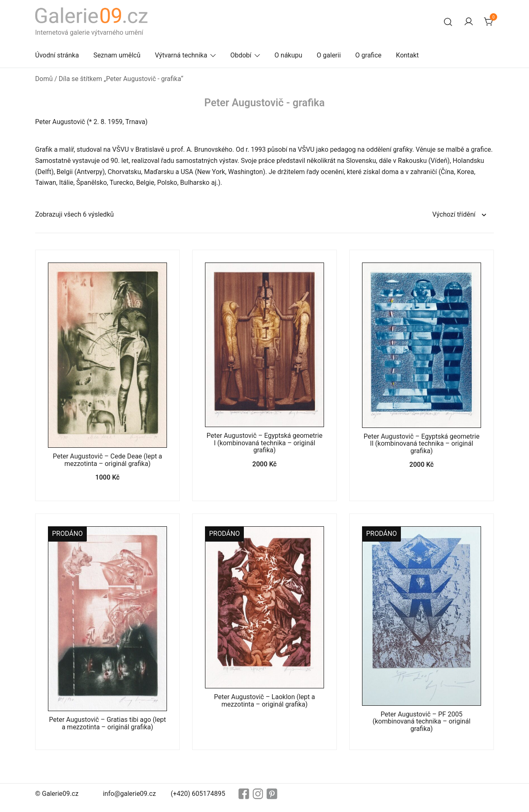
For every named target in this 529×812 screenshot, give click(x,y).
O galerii (329, 55)
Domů (44, 79)
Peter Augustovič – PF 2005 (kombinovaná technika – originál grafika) (422, 721)
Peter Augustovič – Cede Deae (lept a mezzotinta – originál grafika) (108, 460)
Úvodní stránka (57, 55)
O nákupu (288, 55)
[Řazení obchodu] (459, 215)
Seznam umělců (117, 55)
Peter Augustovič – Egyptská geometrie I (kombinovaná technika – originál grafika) (264, 443)
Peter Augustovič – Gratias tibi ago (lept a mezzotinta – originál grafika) (108, 723)
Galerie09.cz (60, 794)
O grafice (369, 55)
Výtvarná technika (181, 55)
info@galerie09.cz (129, 794)
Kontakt (407, 55)
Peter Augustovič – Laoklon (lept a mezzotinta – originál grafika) (264, 700)
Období (241, 55)
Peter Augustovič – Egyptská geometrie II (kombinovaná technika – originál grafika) (422, 444)
